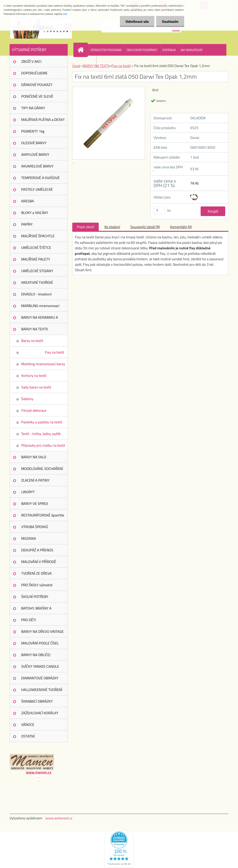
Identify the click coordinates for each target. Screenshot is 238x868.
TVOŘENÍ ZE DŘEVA (36, 573)
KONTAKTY (87, 61)
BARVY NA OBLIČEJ (36, 655)
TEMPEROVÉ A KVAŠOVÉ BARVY (40, 179)
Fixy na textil (54, 352)
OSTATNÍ (28, 736)
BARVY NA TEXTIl (34, 329)
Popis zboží (85, 227)
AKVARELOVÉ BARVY (37, 166)
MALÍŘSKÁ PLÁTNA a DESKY (43, 120)
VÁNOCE (28, 725)
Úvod (76, 66)
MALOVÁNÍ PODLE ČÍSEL (40, 643)
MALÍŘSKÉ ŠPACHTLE (38, 236)
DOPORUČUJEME (34, 73)
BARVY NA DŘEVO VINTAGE (42, 631)
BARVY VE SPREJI (35, 503)
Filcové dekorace (34, 410)
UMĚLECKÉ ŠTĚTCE (36, 248)
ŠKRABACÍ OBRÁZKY (37, 701)
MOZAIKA (29, 538)
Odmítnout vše (137, 21)
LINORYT (28, 492)
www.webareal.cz (59, 818)
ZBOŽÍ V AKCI (31, 61)
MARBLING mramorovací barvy (40, 307)
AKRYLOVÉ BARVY (35, 154)
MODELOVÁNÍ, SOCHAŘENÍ (42, 469)
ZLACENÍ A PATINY (35, 480)
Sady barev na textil (36, 387)
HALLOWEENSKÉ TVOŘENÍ (42, 690)
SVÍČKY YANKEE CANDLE (40, 666)
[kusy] (159, 210)
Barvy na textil (32, 341)
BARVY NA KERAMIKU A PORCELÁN (40, 319)
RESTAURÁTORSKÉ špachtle (43, 515)
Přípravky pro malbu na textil (43, 445)
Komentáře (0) (181, 227)
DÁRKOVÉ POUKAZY (37, 85)
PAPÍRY (27, 224)
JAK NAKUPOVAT (192, 50)
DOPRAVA (169, 50)
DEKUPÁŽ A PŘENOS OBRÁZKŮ (37, 552)
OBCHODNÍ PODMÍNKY (142, 50)
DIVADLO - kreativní (36, 294)
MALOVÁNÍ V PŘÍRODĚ (39, 562)
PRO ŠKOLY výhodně (37, 585)
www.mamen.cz (39, 772)
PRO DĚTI (29, 620)
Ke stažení (112, 227)
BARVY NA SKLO (34, 457)
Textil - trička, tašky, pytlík (41, 434)
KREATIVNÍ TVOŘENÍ (37, 282)
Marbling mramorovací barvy (43, 364)
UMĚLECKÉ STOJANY (37, 271)
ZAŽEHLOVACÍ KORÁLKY (40, 713)
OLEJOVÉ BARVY (34, 143)
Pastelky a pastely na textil (42, 422)
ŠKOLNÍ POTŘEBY (35, 597)
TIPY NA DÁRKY (33, 108)
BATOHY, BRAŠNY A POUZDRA (36, 610)
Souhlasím (170, 21)
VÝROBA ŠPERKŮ (35, 527)
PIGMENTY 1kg (33, 131)
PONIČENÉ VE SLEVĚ (37, 96)
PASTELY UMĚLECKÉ (37, 189)
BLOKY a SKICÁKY (35, 213)
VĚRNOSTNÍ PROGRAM (106, 50)
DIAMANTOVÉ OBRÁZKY (40, 678)
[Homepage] (83, 50)
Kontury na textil (34, 375)
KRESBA (28, 201)
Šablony (27, 399)
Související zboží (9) (145, 227)
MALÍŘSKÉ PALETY (36, 259)
